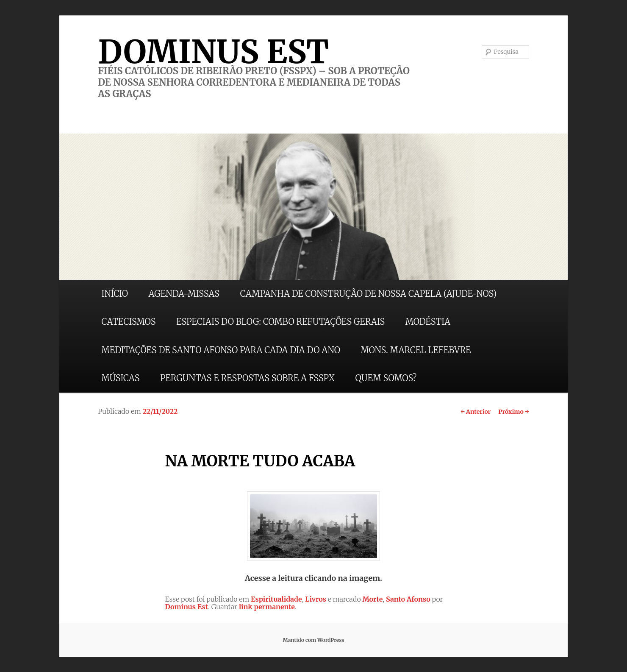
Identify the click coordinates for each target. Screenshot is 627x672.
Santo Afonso (408, 599)
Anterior (476, 412)
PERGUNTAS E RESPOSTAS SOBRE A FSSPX (247, 378)
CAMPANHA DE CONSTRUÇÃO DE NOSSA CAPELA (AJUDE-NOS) (369, 294)
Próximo (514, 412)
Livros (316, 599)
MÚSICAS (120, 378)
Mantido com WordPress (313, 640)
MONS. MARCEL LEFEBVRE (416, 350)
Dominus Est (186, 607)
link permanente (267, 607)
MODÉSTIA (428, 322)
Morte (372, 599)
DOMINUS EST (213, 52)
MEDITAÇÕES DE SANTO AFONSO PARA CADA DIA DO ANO (221, 350)
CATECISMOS (128, 322)
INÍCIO (115, 294)
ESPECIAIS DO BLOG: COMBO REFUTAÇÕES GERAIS (280, 322)
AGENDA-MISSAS (184, 294)
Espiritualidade (276, 599)
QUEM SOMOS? (386, 378)
